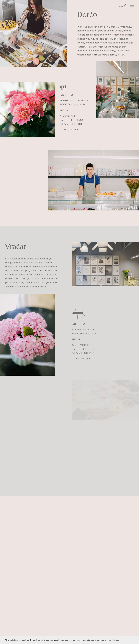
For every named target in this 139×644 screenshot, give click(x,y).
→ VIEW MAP (70, 130)
